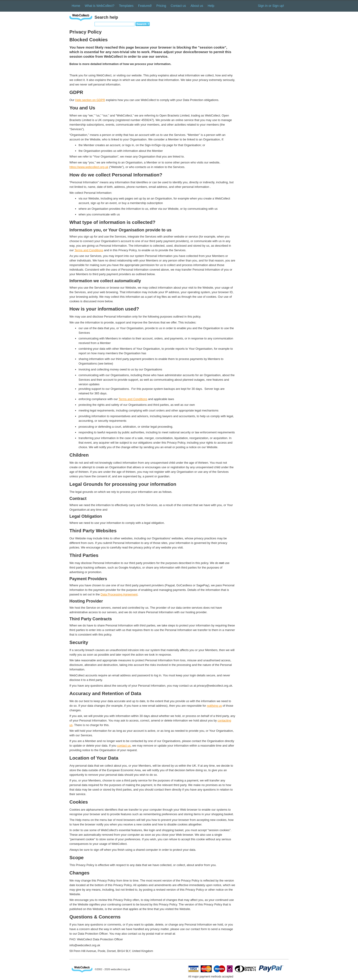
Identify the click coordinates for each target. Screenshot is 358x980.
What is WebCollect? (100, 6)
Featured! (145, 6)
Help (211, 6)
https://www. (77, 167)
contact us (124, 746)
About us (197, 6)
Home (76, 6)
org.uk (104, 167)
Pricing (161, 6)
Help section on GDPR (90, 100)
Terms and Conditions (89, 250)
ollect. (96, 167)
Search (141, 24)
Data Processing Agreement (119, 594)
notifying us (214, 706)
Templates (126, 6)
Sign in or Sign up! (271, 6)
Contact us (178, 6)
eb (89, 167)
